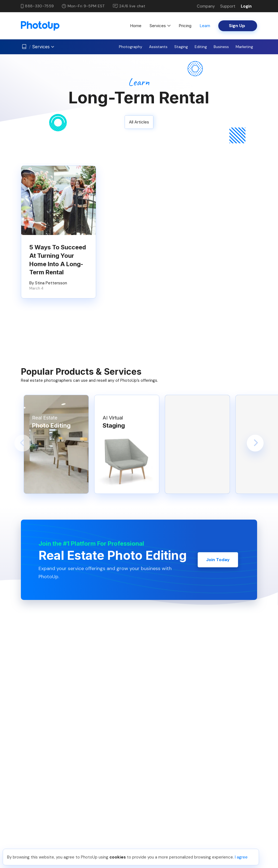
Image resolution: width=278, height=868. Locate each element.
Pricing (185, 26)
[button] (23, 443)
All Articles (139, 122)
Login (246, 6)
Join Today (218, 560)
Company (206, 6)
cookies (118, 857)
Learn (205, 26)
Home (136, 26)
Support (228, 6)
